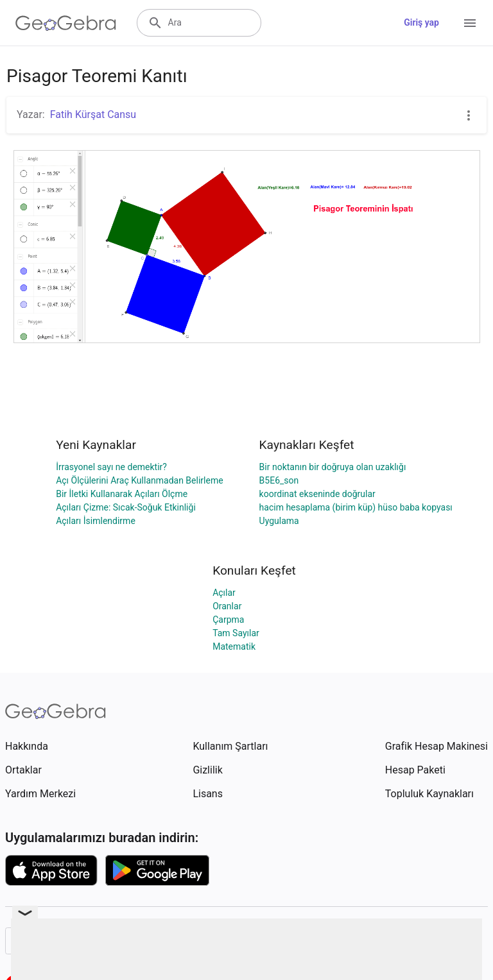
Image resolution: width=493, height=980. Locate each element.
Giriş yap (421, 22)
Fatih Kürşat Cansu (93, 114)
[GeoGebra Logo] (66, 23)
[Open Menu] (470, 23)
